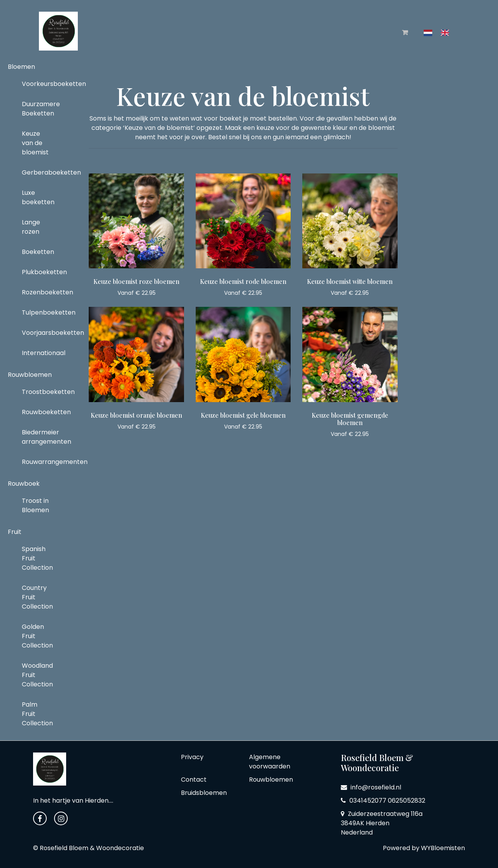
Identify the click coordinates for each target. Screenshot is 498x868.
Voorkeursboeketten (39, 84)
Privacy (192, 757)
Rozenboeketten (39, 292)
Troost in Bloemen (35, 505)
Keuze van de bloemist (35, 143)
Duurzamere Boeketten (39, 109)
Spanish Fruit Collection (37, 558)
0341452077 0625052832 (383, 801)
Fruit (15, 532)
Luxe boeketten (38, 197)
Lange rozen (31, 227)
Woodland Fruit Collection (37, 675)
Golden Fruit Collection (37, 636)
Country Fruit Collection (37, 597)
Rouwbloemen (30, 375)
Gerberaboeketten (39, 172)
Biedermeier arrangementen (39, 437)
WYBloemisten (443, 848)
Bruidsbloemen (204, 793)
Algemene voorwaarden (270, 762)
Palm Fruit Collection (37, 714)
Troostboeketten (39, 392)
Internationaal (39, 353)
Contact (194, 780)
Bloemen (21, 67)
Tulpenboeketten (39, 312)
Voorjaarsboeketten (39, 333)
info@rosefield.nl (371, 787)
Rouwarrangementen (39, 462)
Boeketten (38, 252)
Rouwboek (24, 484)
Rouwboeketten (39, 412)
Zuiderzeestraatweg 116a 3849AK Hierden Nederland (382, 823)
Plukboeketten (39, 272)
